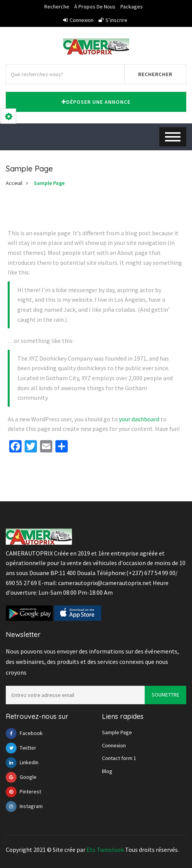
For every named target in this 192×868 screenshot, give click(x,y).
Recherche (57, 7)
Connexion (78, 20)
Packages (132, 7)
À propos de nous (95, 7)
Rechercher (155, 74)
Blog (107, 771)
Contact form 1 (119, 758)
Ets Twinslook (105, 850)
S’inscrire (113, 20)
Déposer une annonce (96, 102)
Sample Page (49, 183)
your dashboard (139, 419)
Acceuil (14, 183)
